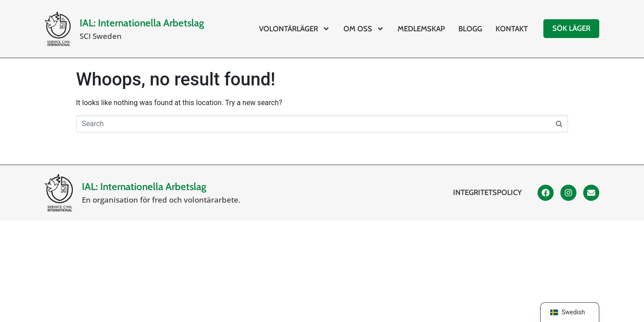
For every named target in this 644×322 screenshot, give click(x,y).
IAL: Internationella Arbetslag (142, 23)
